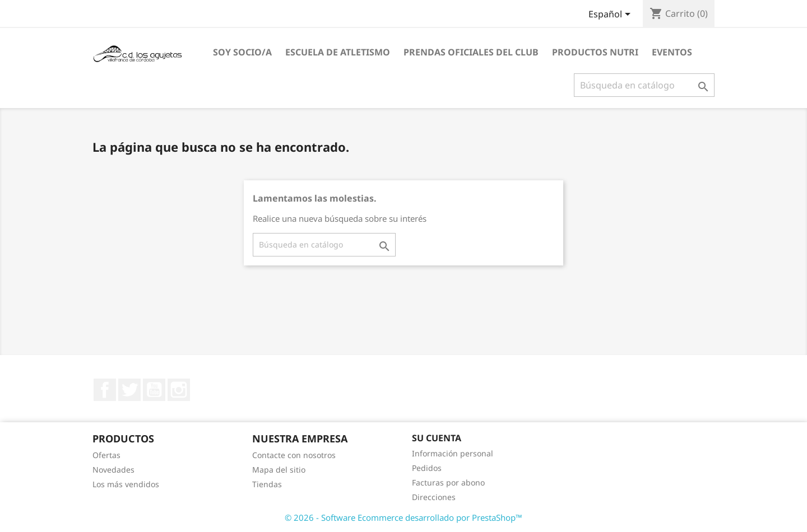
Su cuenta (437, 438)
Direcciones (434, 497)
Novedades (113, 470)
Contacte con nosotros (294, 455)
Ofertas (106, 455)
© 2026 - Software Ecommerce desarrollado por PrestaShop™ (403, 517)
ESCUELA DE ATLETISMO (338, 52)
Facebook (105, 390)
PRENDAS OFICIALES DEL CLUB (471, 52)
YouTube (154, 390)
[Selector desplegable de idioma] (611, 15)
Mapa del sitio (279, 470)
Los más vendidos (126, 484)
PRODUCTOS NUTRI (595, 52)
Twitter (129, 390)
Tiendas (267, 484)
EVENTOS (672, 52)
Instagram (179, 390)
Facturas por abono (448, 482)
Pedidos (427, 468)
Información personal (453, 453)
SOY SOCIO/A (242, 52)
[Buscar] (644, 85)
